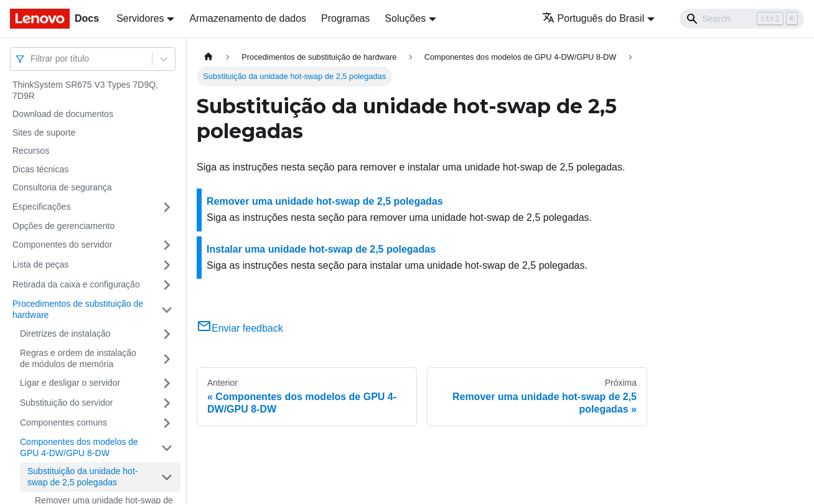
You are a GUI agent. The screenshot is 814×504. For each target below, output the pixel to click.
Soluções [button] (405, 18)
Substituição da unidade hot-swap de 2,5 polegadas (82, 477)
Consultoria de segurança (62, 187)
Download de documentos (63, 114)
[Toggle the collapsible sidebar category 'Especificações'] (167, 207)
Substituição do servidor (66, 403)
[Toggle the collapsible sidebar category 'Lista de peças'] (167, 265)
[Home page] (208, 57)
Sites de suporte (44, 133)
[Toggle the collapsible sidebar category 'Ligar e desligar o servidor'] (167, 383)
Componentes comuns (63, 422)
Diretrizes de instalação (65, 334)
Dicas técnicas (40, 169)
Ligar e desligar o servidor (70, 383)
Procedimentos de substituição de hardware (78, 309)
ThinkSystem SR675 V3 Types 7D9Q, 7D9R (85, 90)
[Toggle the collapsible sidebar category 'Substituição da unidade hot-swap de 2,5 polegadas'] (167, 477)
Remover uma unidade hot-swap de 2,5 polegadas (325, 201)
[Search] (742, 19)
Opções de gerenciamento (63, 226)
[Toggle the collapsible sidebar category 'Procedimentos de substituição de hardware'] (167, 310)
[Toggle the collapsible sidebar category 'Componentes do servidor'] (167, 245)
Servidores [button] (140, 18)
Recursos (31, 151)
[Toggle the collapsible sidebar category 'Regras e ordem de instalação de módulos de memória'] (167, 359)
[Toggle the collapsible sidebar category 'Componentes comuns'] (167, 423)
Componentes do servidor (62, 245)
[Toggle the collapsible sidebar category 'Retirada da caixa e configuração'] (167, 285)
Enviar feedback (240, 328)
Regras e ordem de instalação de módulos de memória (78, 358)
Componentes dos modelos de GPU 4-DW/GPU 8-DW (79, 447)
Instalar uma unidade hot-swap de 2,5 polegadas (321, 249)
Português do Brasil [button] (593, 18)
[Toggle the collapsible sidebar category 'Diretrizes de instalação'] (167, 334)
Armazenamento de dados (248, 18)
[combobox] (32, 59)
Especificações (41, 207)
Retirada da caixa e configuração (76, 284)
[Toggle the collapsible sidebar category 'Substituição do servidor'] (167, 403)
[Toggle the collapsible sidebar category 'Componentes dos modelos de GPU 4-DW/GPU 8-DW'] (167, 448)
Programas (345, 18)
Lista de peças (40, 264)
